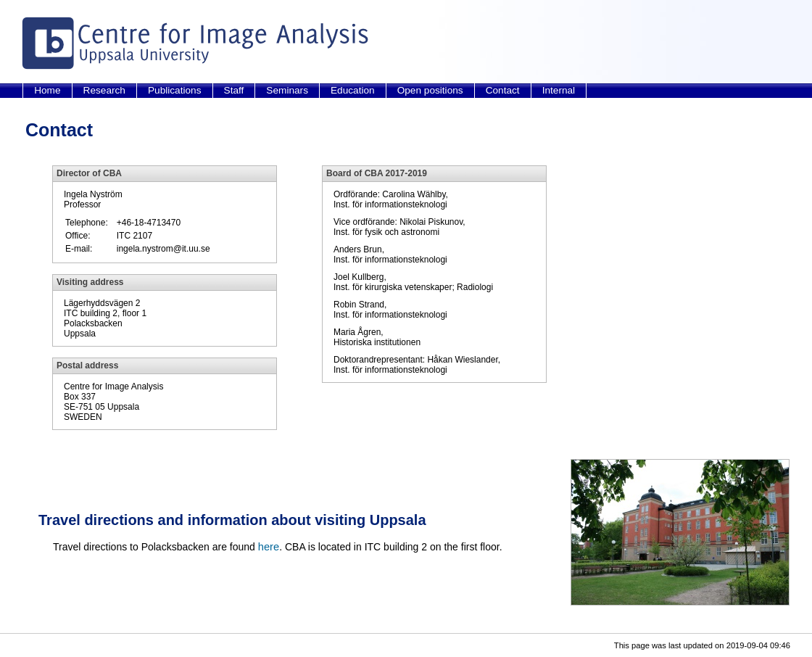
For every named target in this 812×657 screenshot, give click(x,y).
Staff (234, 90)
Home (47, 90)
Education (353, 90)
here (269, 547)
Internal (559, 90)
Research (104, 90)
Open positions (430, 90)
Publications (175, 90)
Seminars (287, 90)
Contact (503, 90)
